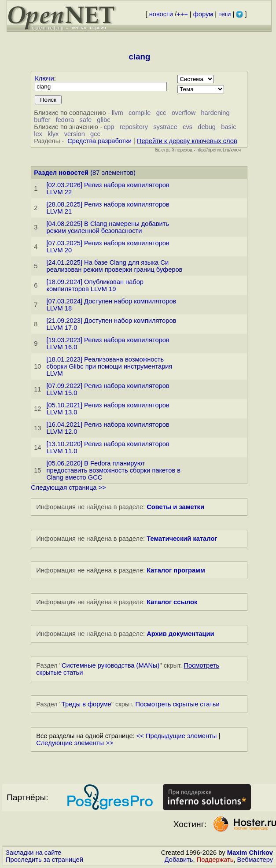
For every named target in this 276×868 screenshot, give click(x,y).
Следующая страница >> (68, 488)
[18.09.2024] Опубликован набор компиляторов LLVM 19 (95, 285)
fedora (65, 120)
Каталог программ (176, 570)
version (75, 134)
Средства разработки (99, 141)
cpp (109, 127)
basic (228, 127)
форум (203, 14)
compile (140, 113)
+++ (182, 14)
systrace (165, 127)
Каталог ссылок (172, 602)
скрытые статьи (178, 704)
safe (85, 120)
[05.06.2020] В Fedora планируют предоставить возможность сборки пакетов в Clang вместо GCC (114, 470)
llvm (118, 113)
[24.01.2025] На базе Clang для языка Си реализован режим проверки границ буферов (115, 266)
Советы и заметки (175, 507)
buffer (42, 120)
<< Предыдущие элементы (177, 736)
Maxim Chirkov (250, 853)
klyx (53, 134)
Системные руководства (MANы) (111, 665)
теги (224, 14)
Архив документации (180, 634)
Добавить (179, 860)
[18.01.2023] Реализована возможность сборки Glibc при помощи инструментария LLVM (110, 366)
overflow (184, 113)
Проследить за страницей (44, 860)
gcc (161, 113)
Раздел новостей (61, 173)
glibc (103, 120)
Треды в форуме (86, 704)
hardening (215, 113)
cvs (188, 127)
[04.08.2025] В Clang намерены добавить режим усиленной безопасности (108, 227)
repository (134, 127)
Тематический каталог (182, 539)
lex (38, 134)
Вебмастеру (255, 860)
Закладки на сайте (33, 853)
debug (207, 127)
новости (161, 14)
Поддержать (215, 860)
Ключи (44, 78)
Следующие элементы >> (75, 743)
